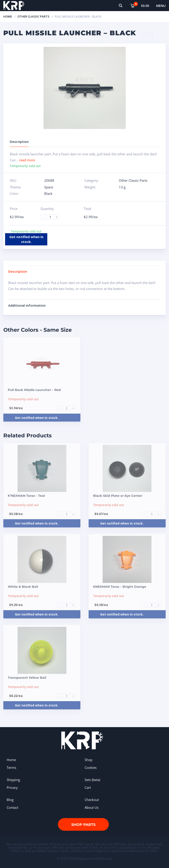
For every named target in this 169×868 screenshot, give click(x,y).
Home (8, 16)
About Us (92, 807)
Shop (88, 760)
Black (48, 193)
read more (27, 160)
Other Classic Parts (33, 16)
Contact (12, 807)
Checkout (92, 800)
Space (49, 187)
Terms (11, 767)
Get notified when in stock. (26, 239)
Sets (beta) (92, 780)
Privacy (12, 787)
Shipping (13, 780)
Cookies (91, 767)
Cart (88, 787)
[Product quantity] (52, 217)
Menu (161, 6)
